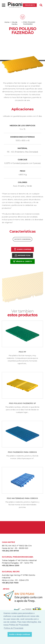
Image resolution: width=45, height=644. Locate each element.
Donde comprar (22, 249)
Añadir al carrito (22, 261)
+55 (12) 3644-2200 (11, 565)
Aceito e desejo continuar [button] (20, 634)
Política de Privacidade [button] (14, 628)
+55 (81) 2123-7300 (10, 583)
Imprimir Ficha (22, 255)
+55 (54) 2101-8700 (10, 551)
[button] (5, 634)
